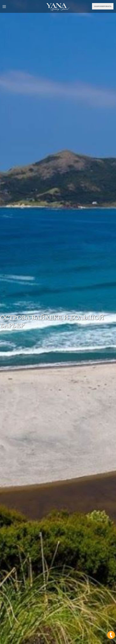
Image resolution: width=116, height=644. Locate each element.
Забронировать (103, 6)
